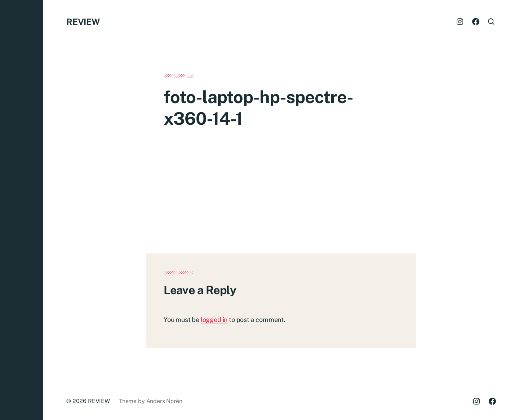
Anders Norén (164, 401)
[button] (22, 210)
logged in (214, 320)
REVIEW (83, 22)
